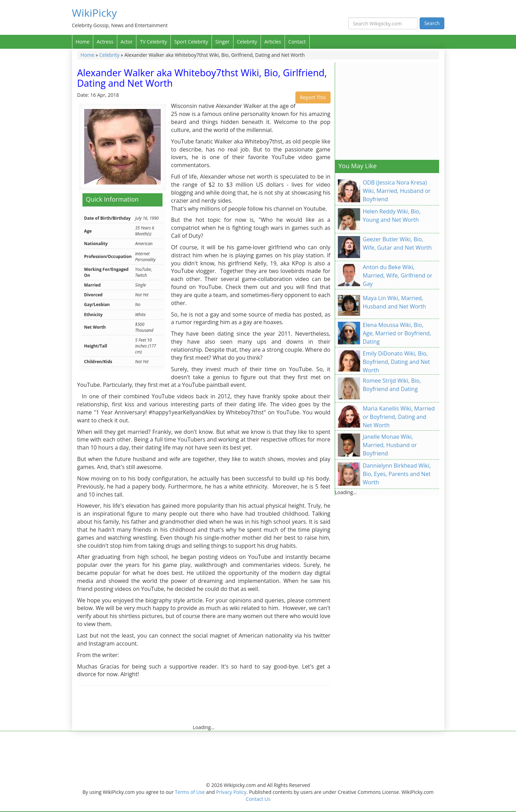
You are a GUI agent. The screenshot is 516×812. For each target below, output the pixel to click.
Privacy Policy (231, 792)
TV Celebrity (153, 42)
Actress (105, 42)
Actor (127, 42)
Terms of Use (190, 792)
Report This (313, 97)
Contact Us (258, 799)
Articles (273, 42)
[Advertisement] (204, 708)
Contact (297, 42)
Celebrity (247, 42)
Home (83, 42)
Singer (223, 42)
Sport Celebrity (191, 42)
